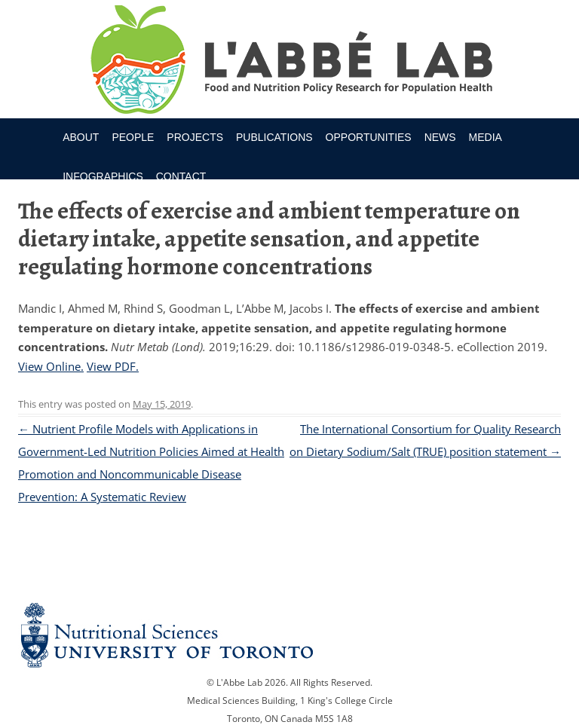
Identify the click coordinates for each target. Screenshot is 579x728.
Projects (195, 137)
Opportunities (369, 137)
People (133, 137)
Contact (181, 176)
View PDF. (113, 366)
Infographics (103, 176)
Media (486, 137)
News (440, 137)
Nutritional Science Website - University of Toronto (289, 635)
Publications (274, 137)
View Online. (51, 366)
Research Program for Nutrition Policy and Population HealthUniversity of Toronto (290, 62)
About (81, 137)
